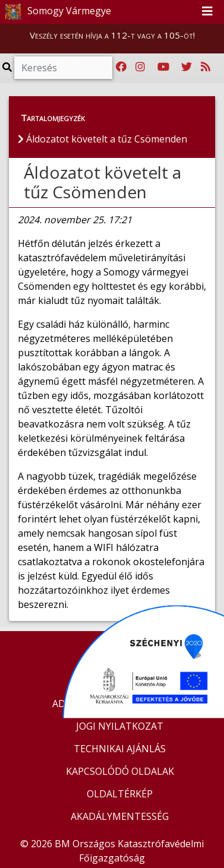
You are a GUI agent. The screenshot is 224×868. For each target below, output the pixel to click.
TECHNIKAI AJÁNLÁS (120, 749)
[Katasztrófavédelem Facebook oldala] (121, 67)
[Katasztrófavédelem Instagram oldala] (140, 67)
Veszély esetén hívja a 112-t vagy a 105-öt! (112, 35)
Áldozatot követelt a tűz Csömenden (102, 182)
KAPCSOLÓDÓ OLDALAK (120, 771)
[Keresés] (63, 68)
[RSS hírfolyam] (206, 67)
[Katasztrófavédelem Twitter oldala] (187, 67)
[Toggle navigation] (207, 12)
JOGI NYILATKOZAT (120, 726)
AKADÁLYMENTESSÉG (120, 816)
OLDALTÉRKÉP (120, 794)
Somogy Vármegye (56, 12)
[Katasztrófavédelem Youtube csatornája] (163, 67)
